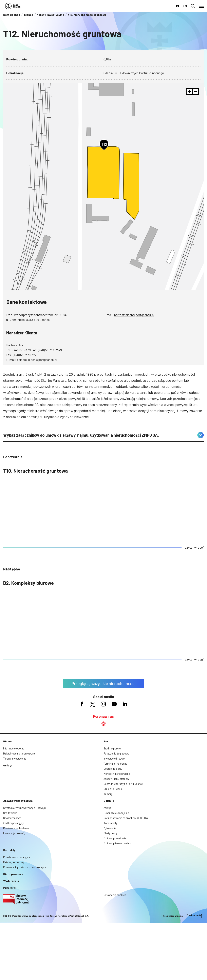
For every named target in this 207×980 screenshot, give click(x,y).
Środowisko (10, 813)
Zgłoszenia (110, 828)
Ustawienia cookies (115, 895)
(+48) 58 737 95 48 (25, 350)
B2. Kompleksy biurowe (29, 583)
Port (107, 741)
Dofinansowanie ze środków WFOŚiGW (126, 818)
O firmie (109, 801)
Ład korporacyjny (13, 823)
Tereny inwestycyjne (15, 759)
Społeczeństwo (12, 818)
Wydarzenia (11, 881)
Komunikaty (110, 823)
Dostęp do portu (113, 769)
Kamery (108, 794)
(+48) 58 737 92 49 (50, 350)
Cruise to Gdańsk (113, 789)
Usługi (8, 765)
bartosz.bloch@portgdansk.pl (134, 315)
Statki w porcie (112, 748)
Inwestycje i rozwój (114, 759)
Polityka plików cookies (117, 843)
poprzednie (13, 457)
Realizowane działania (16, 828)
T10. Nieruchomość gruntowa (35, 471)
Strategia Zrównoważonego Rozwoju (24, 808)
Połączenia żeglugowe (116, 753)
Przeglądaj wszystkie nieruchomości (103, 683)
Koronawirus (103, 716)
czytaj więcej (194, 547)
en (185, 6)
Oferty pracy (110, 833)
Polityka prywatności (115, 838)
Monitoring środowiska (117, 774)
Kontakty (9, 850)
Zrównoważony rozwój (18, 801)
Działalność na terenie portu (19, 753)
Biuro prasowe (13, 874)
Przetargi (10, 888)
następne (12, 569)
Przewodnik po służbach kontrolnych (25, 867)
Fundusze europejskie (116, 813)
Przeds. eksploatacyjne (17, 857)
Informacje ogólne (14, 748)
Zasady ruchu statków (116, 779)
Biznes (8, 741)
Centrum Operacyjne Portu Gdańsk (123, 784)
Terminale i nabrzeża (115, 764)
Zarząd (107, 808)
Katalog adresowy (14, 862)
